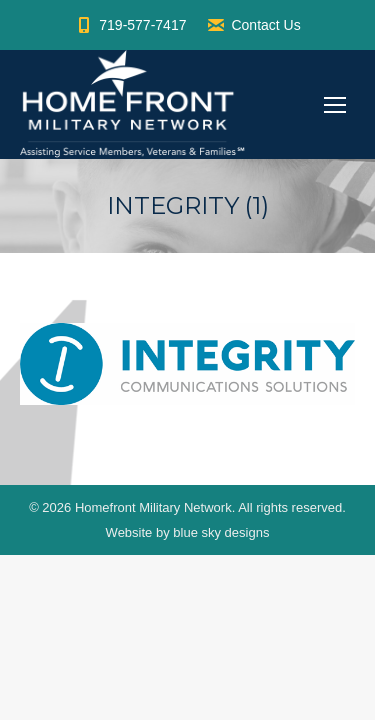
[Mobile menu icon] (335, 105)
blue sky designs (221, 532)
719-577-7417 (130, 25)
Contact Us (253, 25)
